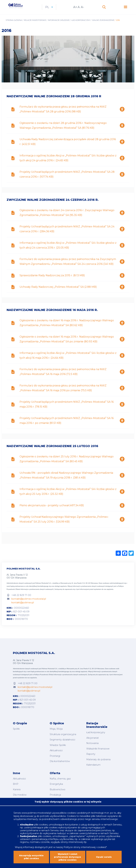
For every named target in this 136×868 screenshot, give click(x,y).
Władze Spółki (58, 748)
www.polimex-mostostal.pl (37, 809)
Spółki (16, 735)
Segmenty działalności (62, 744)
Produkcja (55, 792)
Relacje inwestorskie (35, 27)
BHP (16, 783)
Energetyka (56, 783)
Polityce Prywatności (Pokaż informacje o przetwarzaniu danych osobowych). (61, 681)
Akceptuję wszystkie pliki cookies (31, 856)
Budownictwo (58, 787)
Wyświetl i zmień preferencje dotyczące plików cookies (68, 856)
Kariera (17, 787)
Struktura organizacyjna (63, 739)
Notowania (92, 748)
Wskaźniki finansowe (98, 752)
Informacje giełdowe (59, 27)
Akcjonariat (93, 743)
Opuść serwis (104, 856)
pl (66, 10)
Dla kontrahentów (60, 762)
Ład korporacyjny (81, 27)
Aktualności (56, 753)
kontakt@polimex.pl (23, 609)
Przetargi (55, 757)
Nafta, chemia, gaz (60, 778)
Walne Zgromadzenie (103, 27)
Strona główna (14, 27)
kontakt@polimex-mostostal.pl (29, 605)
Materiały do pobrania (98, 761)
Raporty (91, 757)
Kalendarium (93, 765)
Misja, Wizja (56, 735)
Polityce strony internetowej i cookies (85, 843)
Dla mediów (20, 792)
